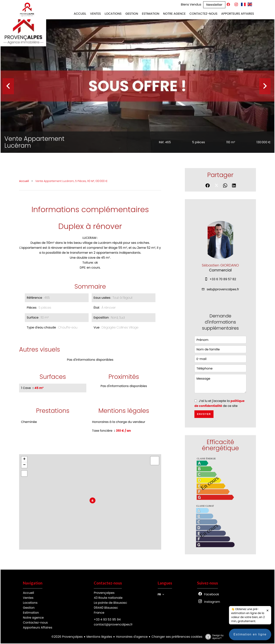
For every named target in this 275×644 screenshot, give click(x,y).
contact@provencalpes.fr (113, 624)
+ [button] (24, 459)
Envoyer (204, 414)
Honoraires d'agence (132, 637)
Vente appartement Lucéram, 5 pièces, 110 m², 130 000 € (72, 181)
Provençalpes (104, 593)
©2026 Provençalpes (67, 637)
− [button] (24, 465)
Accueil (24, 181)
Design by (214, 637)
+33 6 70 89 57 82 (223, 279)
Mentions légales (99, 637)
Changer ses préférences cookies (177, 637)
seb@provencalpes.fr (223, 289)
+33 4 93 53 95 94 (107, 619)
